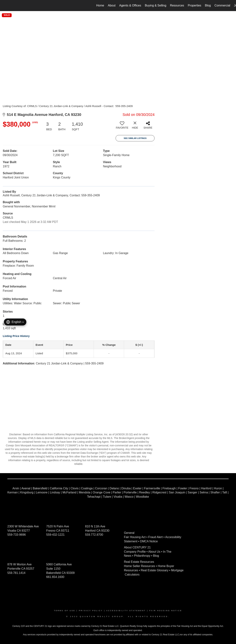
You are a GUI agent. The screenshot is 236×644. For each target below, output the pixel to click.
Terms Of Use (65, 611)
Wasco (129, 497)
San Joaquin (177, 492)
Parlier (117, 492)
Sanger (192, 492)
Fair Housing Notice (166, 611)
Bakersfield (40, 488)
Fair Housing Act (135, 537)
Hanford (206, 488)
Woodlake (142, 497)
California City (59, 488)
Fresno (194, 488)
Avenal (26, 488)
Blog (208, 5)
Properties (194, 5)
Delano (114, 488)
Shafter (215, 492)
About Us (154, 552)
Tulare (107, 497)
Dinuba (126, 488)
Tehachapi (94, 497)
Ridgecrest (159, 492)
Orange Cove (101, 492)
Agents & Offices (130, 5)
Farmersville (152, 488)
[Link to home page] (5, 6)
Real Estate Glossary (155, 570)
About (112, 5)
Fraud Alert (155, 537)
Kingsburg (27, 492)
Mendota (85, 492)
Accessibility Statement (126, 611)
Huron (218, 488)
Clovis (75, 488)
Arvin (16, 488)
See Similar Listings (135, 138)
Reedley (145, 492)
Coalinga (87, 488)
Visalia (118, 497)
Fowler (183, 488)
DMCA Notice (149, 541)
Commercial (222, 5)
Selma (204, 492)
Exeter (137, 488)
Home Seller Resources (139, 566)
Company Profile (135, 552)
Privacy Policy (91, 611)
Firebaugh (169, 488)
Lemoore (42, 492)
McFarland (70, 492)
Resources (177, 5)
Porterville (130, 492)
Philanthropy (142, 556)
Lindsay (55, 492)
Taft (225, 492)
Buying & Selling (156, 5)
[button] (15, 322)
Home (100, 5)
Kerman (13, 492)
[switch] (122, 127)
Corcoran (101, 488)
